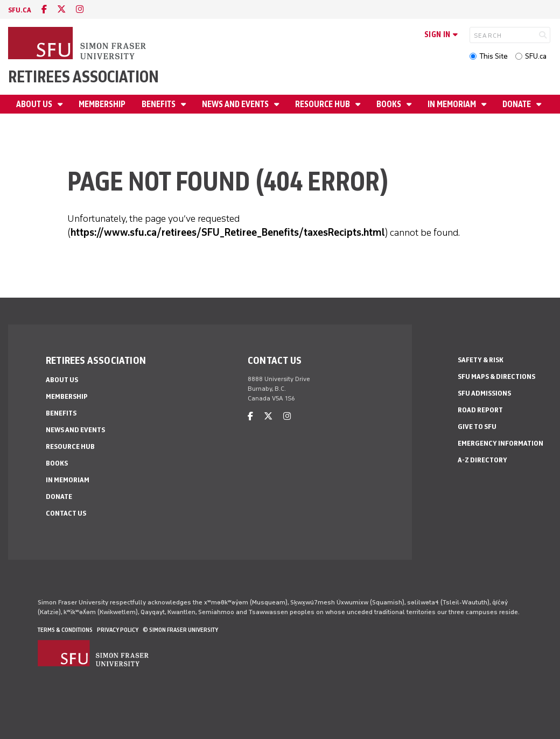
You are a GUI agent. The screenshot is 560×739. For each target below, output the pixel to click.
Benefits (159, 104)
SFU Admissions (484, 393)
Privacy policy (118, 630)
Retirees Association (83, 77)
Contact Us (66, 513)
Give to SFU (477, 427)
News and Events (236, 104)
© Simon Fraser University (180, 630)
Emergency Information (500, 443)
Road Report (480, 410)
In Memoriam (453, 104)
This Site (493, 56)
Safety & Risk (481, 360)
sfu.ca (20, 10)
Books (390, 104)
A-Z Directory (482, 460)
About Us (35, 104)
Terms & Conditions (65, 630)
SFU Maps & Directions (496, 376)
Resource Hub (323, 104)
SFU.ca (536, 56)
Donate (517, 104)
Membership (102, 104)
